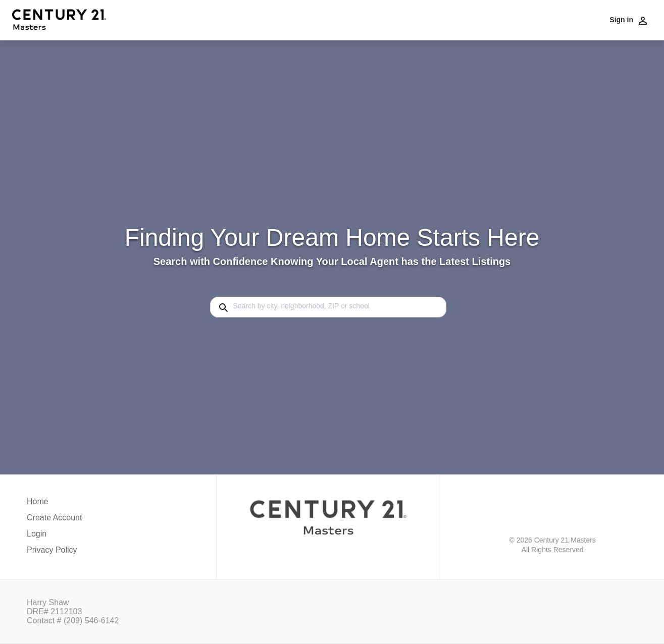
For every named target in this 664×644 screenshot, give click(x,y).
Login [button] (37, 534)
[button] (54, 536)
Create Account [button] (54, 518)
